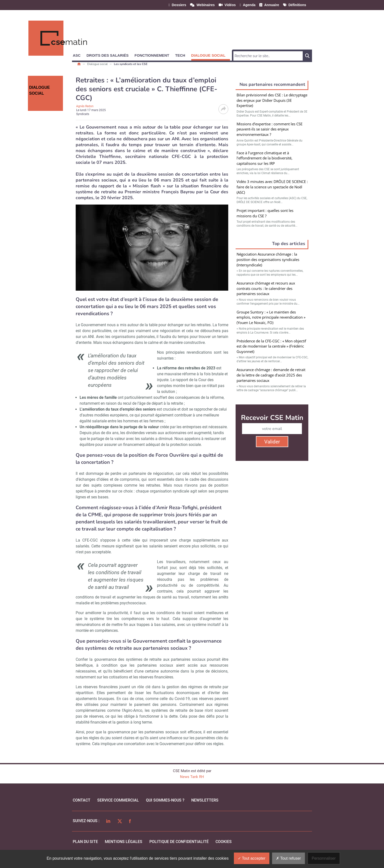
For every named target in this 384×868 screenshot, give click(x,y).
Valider (272, 442)
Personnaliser (324, 858)
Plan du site (85, 842)
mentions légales (124, 842)
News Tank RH (192, 777)
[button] (79, 54)
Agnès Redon (85, 106)
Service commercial (118, 800)
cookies (224, 842)
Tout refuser (288, 858)
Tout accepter (252, 858)
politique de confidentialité (179, 842)
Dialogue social (98, 64)
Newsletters (205, 800)
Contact (82, 800)
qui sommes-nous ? (165, 800)
